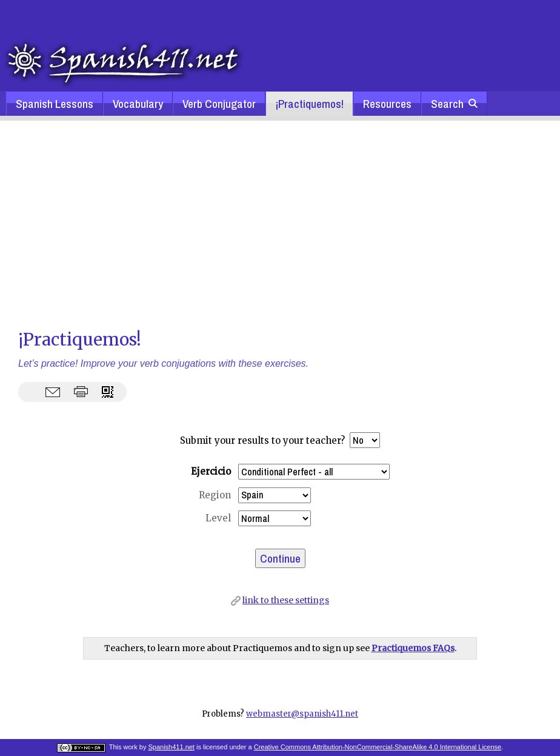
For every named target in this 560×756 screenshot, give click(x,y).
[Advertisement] (280, 224)
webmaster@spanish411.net (302, 714)
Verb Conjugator (219, 104)
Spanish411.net (171, 747)
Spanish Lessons (55, 104)
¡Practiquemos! (309, 104)
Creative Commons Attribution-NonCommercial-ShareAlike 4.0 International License (378, 747)
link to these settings (286, 600)
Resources (387, 104)
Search (454, 104)
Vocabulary (138, 104)
